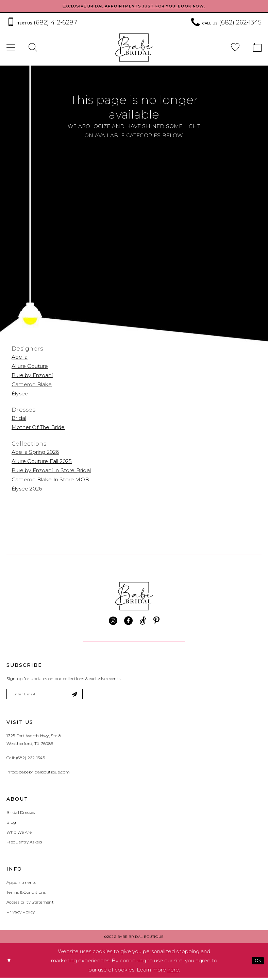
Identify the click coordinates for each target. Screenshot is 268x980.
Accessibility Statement (30, 904)
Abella (20, 357)
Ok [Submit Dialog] (257, 963)
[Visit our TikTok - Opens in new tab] (143, 621)
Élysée (20, 394)
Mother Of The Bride (38, 428)
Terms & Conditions (26, 895)
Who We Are (19, 834)
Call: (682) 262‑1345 (26, 760)
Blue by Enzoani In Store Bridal (51, 471)
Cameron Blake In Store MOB (50, 480)
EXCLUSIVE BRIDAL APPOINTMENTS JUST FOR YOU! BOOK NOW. (134, 6)
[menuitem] (33, 48)
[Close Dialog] (10, 963)
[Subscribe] (87, 696)
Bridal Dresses (21, 815)
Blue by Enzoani (32, 376)
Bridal (19, 419)
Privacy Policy (21, 914)
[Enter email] (51, 696)
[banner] (134, 48)
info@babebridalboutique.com (38, 774)
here (173, 972)
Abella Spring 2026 (35, 453)
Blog (11, 825)
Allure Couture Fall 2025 (42, 462)
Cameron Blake (32, 385)
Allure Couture (30, 366)
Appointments (21, 885)
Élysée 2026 (27, 489)
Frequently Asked (24, 844)
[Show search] (33, 48)
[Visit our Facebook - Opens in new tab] (128, 621)
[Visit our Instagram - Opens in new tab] (113, 621)
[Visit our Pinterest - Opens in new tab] (156, 621)
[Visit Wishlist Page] (235, 48)
